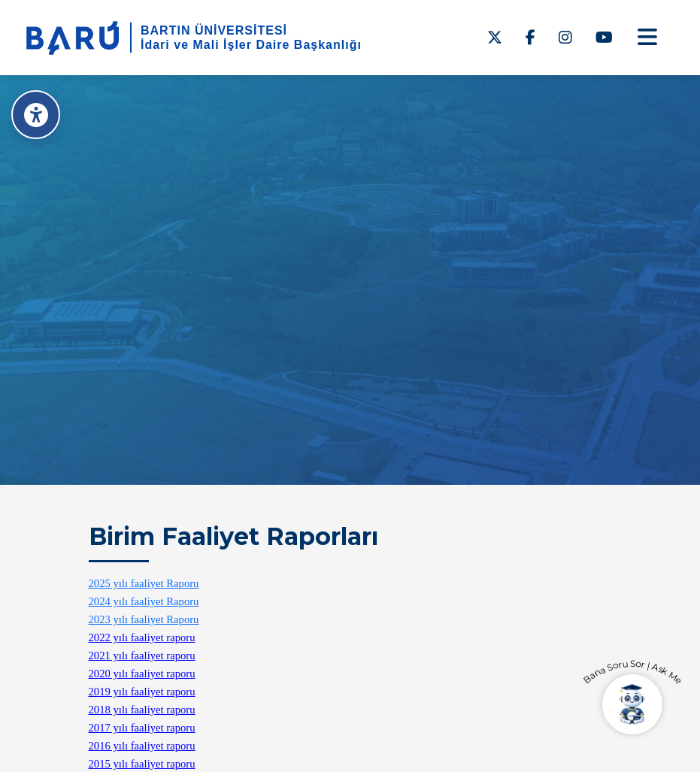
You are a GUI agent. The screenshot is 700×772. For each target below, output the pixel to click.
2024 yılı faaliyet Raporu (144, 601)
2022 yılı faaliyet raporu (142, 637)
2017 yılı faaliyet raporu (142, 728)
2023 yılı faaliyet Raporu (144, 619)
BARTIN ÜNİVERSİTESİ (214, 30)
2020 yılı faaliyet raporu (142, 674)
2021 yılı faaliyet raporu (142, 655)
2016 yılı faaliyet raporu (142, 746)
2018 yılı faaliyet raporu (142, 710)
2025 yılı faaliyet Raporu (144, 583)
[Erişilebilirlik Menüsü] (36, 115)
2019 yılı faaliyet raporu (142, 692)
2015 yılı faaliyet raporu (142, 764)
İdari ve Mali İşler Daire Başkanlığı (251, 45)
